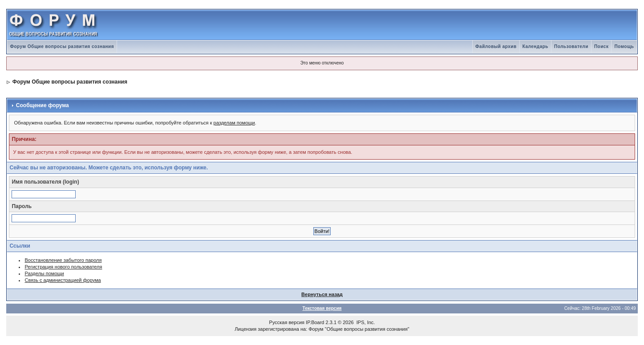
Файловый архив (496, 46)
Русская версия (287, 322)
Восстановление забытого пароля (63, 260)
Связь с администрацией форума (63, 280)
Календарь (535, 46)
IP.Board (315, 322)
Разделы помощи (44, 273)
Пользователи (571, 46)
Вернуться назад (322, 294)
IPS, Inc (365, 322)
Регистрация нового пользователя (63, 267)
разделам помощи (234, 123)
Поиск (601, 46)
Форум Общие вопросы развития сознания (62, 46)
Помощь (624, 46)
